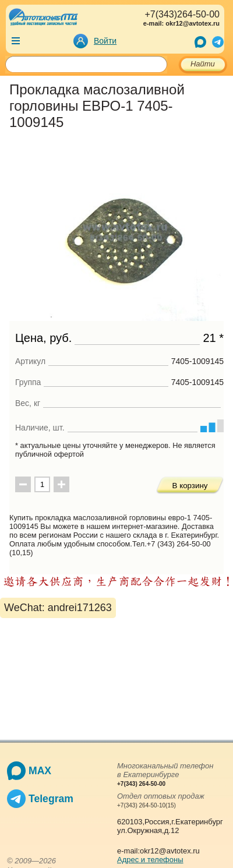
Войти (105, 41)
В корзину (190, 486)
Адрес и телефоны (150, 860)
